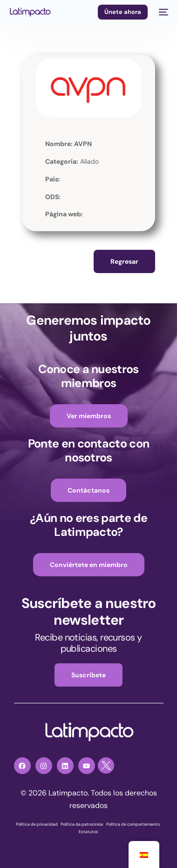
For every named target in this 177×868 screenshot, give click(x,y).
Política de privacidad (37, 824)
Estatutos (88, 832)
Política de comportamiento (133, 824)
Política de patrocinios (82, 824)
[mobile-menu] (163, 12)
